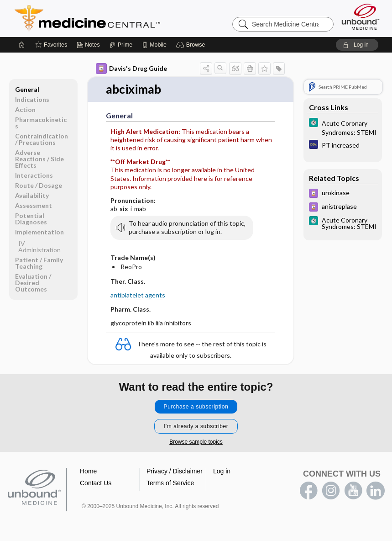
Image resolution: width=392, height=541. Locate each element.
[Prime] (121, 45)
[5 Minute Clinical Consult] (343, 127)
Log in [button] (222, 471)
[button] (192, 45)
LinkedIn (376, 491)
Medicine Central (128, 18)
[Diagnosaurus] (343, 146)
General (27, 89)
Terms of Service (170, 483)
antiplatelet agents (138, 295)
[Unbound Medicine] (361, 17)
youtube (353, 491)
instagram (331, 491)
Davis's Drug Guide (131, 69)
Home (88, 471)
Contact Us (96, 483)
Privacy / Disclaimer (175, 471)
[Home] (22, 45)
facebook (308, 491)
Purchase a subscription (196, 407)
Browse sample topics (196, 442)
